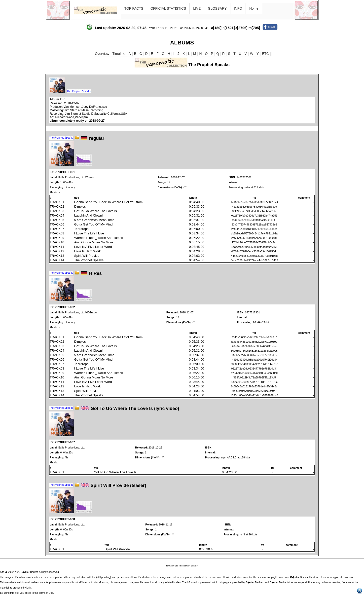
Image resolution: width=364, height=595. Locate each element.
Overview (102, 54)
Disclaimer (184, 566)
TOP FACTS (134, 8)
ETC (265, 54)
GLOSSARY (217, 8)
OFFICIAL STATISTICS (168, 8)
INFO (238, 8)
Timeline (119, 54)
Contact (194, 566)
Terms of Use (172, 566)
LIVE (197, 8)
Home (254, 8)
